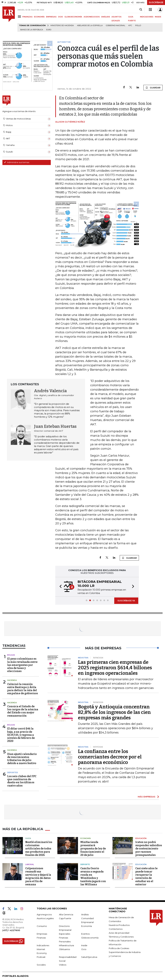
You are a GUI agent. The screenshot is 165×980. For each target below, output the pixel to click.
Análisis (85, 914)
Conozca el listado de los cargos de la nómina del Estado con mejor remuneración (23, 711)
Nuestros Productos (119, 925)
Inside (84, 945)
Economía (86, 838)
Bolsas (11, 655)
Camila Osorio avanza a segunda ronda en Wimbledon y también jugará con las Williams (93, 876)
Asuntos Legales (45, 918)
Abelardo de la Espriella (90, 26)
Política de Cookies (119, 948)
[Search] (141, 10)
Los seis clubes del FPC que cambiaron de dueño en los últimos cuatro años (22, 781)
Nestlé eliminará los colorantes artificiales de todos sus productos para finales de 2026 (39, 849)
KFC (130, 26)
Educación (141, 838)
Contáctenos (116, 929)
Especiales (65, 934)
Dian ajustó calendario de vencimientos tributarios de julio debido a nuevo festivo (22, 759)
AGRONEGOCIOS (92, 17)
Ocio (84, 949)
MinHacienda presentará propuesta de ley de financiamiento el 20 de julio (93, 849)
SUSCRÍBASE (156, 2)
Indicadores (43, 945)
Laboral (30, 864)
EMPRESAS (51, 17)
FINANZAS (27, 17)
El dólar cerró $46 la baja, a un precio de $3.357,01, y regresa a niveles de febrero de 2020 (21, 735)
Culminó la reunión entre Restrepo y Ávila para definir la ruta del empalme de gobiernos (23, 689)
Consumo (42, 926)
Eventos (85, 934)
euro (49, 30)
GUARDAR (153, 88)
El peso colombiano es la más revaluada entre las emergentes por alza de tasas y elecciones (22, 665)
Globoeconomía (90, 938)
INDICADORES (147, 17)
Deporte (85, 864)
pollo (138, 26)
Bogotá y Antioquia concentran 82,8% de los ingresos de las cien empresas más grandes (114, 712)
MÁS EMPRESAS (147, 797)
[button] (60, 587)
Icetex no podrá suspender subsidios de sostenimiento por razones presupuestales (149, 849)
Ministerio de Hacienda (62, 26)
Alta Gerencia (66, 914)
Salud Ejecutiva (89, 957)
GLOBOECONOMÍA (73, 17)
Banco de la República (32, 30)
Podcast (41, 957)
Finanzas (41, 938)
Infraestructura (66, 945)
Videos (63, 965)
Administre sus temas (17, 162)
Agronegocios (44, 914)
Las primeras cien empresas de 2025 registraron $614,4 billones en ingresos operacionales (115, 668)
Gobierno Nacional (116, 26)
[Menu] (20, 17)
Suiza (28, 838)
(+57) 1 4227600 (11, 930)
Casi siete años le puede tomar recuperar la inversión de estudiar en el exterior (146, 876)
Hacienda (12, 680)
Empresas (42, 934)
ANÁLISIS (106, 17)
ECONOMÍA (39, 17)
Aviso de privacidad (119, 933)
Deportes (13, 772)
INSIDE (158, 17)
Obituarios (64, 949)
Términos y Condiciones (121, 937)
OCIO (61, 17)
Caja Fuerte (65, 918)
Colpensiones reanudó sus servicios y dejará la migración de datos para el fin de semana (38, 876)
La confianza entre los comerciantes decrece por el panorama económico (110, 757)
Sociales (41, 965)
